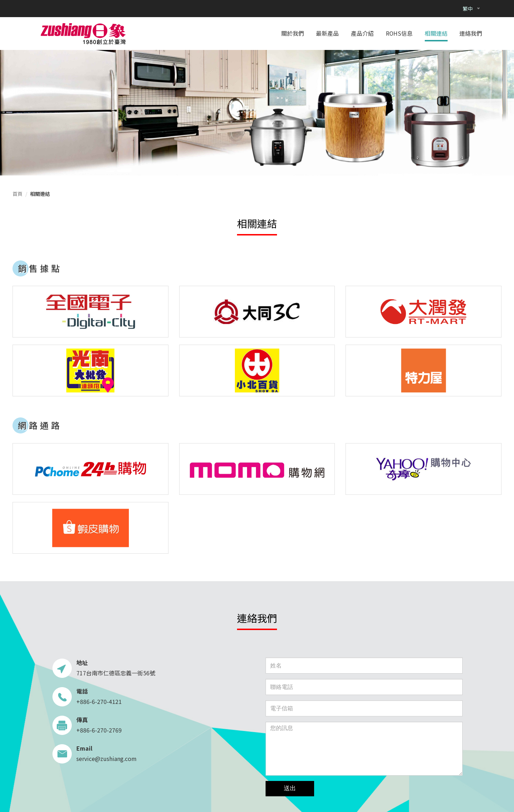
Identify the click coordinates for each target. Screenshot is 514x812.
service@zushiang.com (107, 758)
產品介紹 (362, 33)
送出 (290, 788)
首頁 (17, 194)
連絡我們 (471, 33)
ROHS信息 (399, 33)
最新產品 (327, 33)
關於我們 (293, 33)
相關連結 (436, 33)
